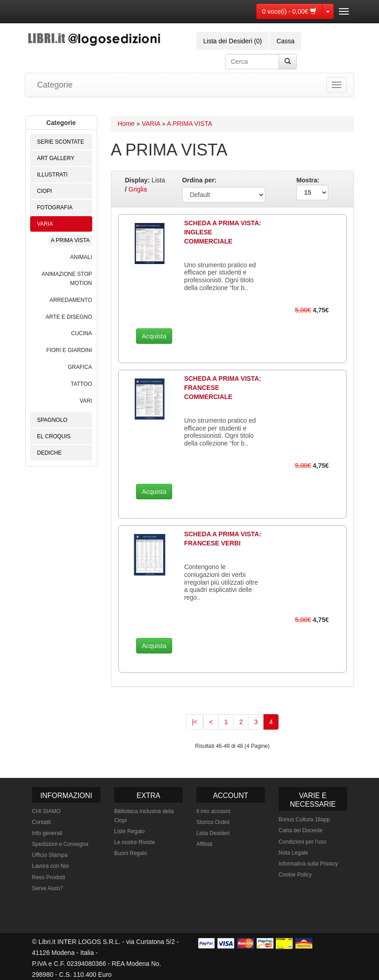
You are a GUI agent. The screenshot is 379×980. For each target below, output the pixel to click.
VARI (86, 401)
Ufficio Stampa (50, 855)
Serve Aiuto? (47, 888)
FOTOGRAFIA (55, 207)
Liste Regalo (129, 831)
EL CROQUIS (54, 436)
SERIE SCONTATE (61, 142)
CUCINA (81, 333)
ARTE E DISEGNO (69, 317)
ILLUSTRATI (52, 175)
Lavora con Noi (50, 866)
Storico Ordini (213, 822)
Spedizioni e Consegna (60, 844)
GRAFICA (80, 367)
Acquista (154, 336)
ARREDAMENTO (71, 300)
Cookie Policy (295, 875)
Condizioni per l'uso (302, 842)
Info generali (47, 833)
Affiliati (204, 844)
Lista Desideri (213, 833)
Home (126, 124)
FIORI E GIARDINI (69, 350)
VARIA (45, 224)
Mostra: (312, 188)
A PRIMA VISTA (70, 240)
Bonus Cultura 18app (304, 819)
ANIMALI (81, 257)
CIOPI (45, 191)
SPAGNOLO (52, 420)
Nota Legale (293, 853)
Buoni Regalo (131, 853)
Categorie (55, 85)
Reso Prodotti (49, 877)
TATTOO (82, 384)
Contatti (41, 822)
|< (195, 722)
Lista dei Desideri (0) (232, 41)
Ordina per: (199, 180)
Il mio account (213, 811)
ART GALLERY (56, 158)
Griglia (137, 189)
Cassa (285, 41)
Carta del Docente (301, 830)
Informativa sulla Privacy (308, 864)
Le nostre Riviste (134, 842)
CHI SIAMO (46, 811)
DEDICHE (49, 453)
